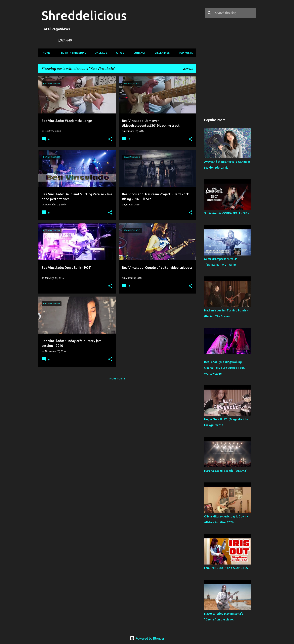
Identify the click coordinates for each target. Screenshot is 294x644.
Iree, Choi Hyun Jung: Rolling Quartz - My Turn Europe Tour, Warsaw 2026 (224, 368)
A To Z (119, 53)
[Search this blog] (235, 13)
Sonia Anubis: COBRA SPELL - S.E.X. (227, 213)
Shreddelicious (84, 15)
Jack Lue (100, 53)
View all (188, 69)
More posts (117, 379)
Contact (138, 53)
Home (45, 53)
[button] (110, 139)
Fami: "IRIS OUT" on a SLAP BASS (226, 568)
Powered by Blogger (147, 638)
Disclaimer (161, 53)
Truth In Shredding (72, 53)
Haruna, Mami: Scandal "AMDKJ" (226, 471)
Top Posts (184, 53)
